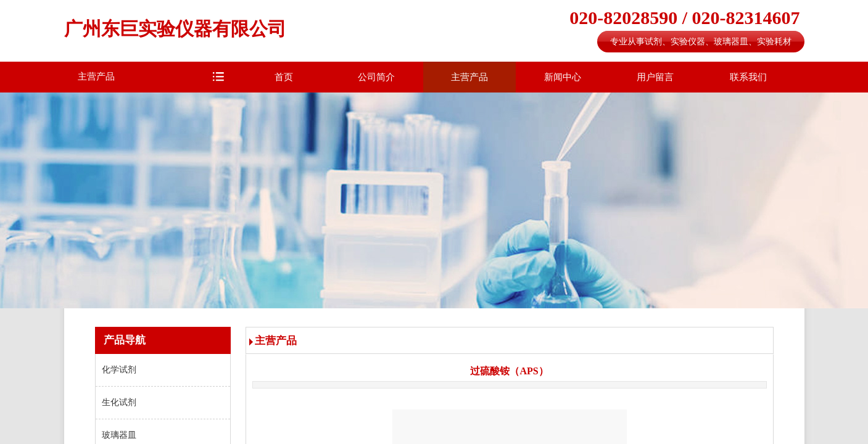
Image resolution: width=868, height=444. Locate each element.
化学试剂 (119, 370)
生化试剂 (119, 402)
